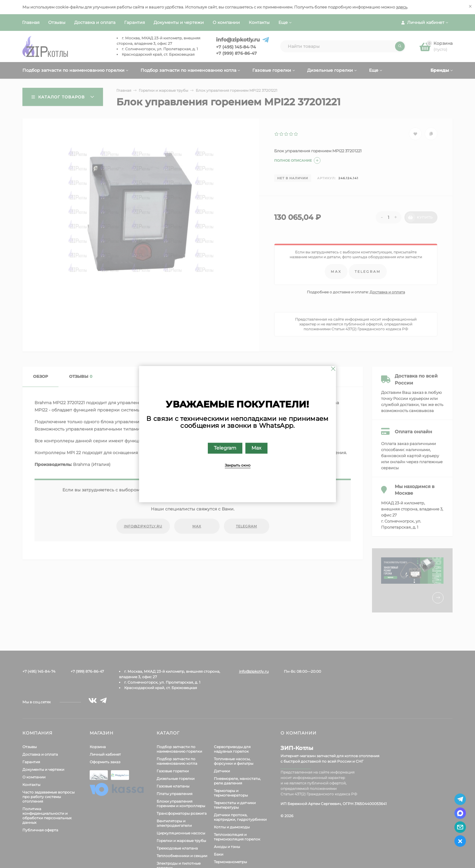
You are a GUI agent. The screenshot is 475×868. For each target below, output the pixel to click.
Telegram (225, 448)
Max (256, 448)
